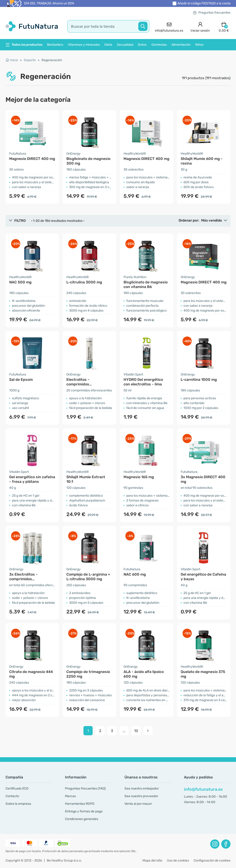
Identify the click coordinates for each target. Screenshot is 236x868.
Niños (199, 45)
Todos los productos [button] (24, 45)
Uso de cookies (178, 860)
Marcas (70, 796)
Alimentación (181, 45)
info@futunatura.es (203, 789)
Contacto (12, 796)
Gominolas (159, 45)
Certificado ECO (17, 788)
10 (136, 731)
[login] (200, 26)
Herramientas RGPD (80, 804)
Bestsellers (55, 45)
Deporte (30, 60)
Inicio (12, 60)
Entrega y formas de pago (84, 811)
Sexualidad (125, 45)
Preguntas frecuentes (212, 13)
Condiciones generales (82, 819)
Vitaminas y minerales (84, 45)
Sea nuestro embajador (142, 788)
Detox (142, 45)
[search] (108, 26)
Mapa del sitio (152, 860)
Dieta (108, 45)
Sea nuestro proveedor (141, 796)
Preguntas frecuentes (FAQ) (85, 788)
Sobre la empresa (18, 804)
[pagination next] (148, 731)
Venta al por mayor (138, 804)
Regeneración (52, 60)
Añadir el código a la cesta (204, 3)
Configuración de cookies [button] (212, 860)
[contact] (169, 26)
